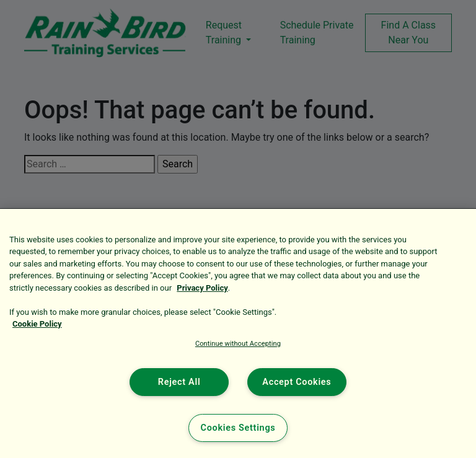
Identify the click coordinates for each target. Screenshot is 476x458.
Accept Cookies (297, 382)
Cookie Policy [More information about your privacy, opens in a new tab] (37, 324)
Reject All (179, 382)
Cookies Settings (238, 428)
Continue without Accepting (238, 344)
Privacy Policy (202, 288)
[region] (238, 333)
